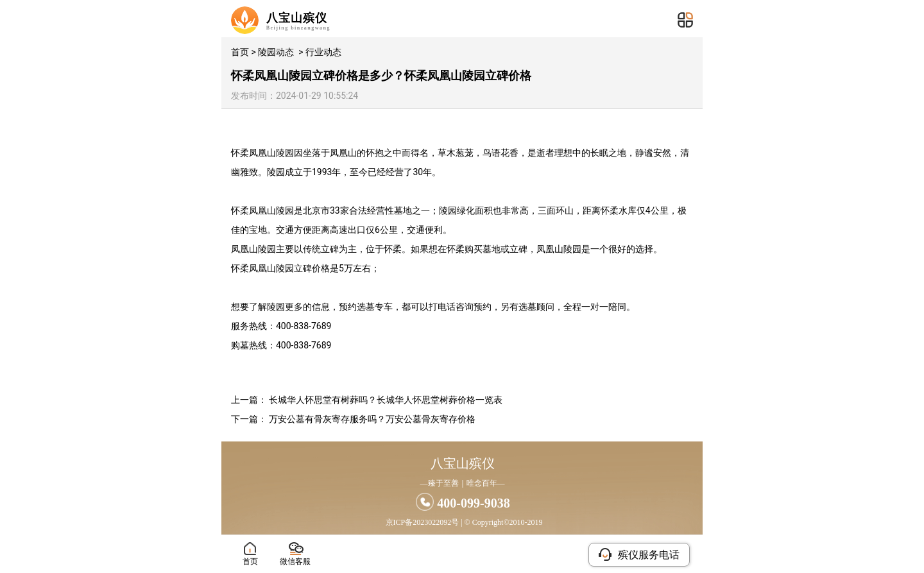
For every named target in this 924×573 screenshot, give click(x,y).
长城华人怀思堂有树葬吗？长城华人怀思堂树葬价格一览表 (386, 400)
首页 (240, 52)
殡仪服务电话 (639, 554)
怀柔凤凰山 (253, 153)
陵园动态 (276, 52)
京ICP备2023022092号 (423, 522)
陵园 (285, 153)
